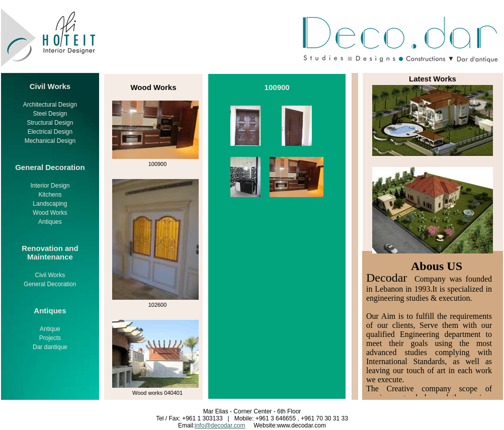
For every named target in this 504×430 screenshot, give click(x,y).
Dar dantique (50, 347)
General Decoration (50, 284)
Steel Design (50, 114)
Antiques (50, 222)
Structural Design (50, 123)
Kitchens (50, 195)
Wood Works (50, 213)
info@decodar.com (220, 425)
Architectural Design (50, 105)
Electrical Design (50, 132)
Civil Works (50, 275)
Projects (50, 338)
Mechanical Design (50, 141)
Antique (50, 329)
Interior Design (50, 186)
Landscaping (50, 204)
